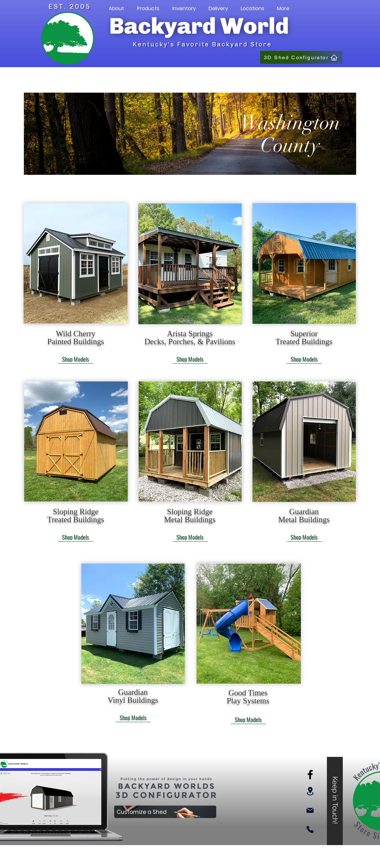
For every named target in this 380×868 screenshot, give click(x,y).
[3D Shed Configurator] (301, 57)
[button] (117, 9)
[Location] (310, 791)
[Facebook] (310, 775)
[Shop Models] (76, 359)
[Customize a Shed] (165, 812)
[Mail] (310, 810)
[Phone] (310, 829)
